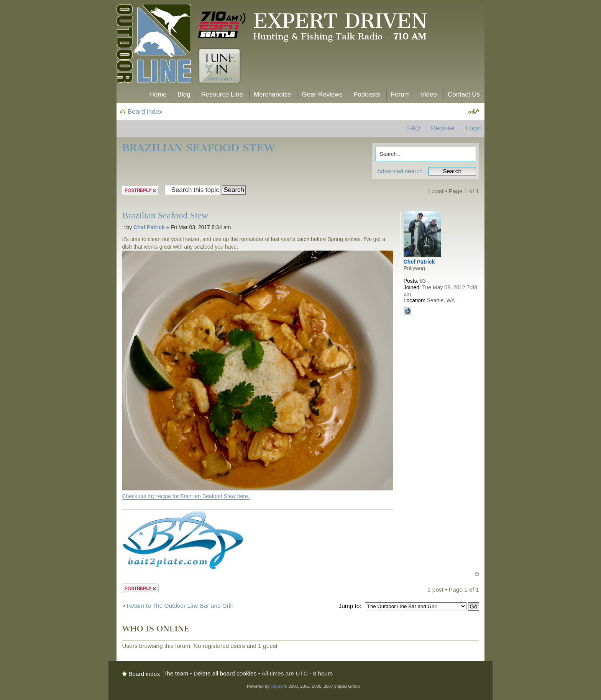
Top (477, 574)
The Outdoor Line (154, 45)
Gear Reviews (322, 94)
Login (474, 128)
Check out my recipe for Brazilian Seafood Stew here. (186, 496)
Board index (145, 112)
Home (158, 94)
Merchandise (272, 94)
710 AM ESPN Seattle (222, 25)
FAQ (414, 128)
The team (176, 673)
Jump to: (350, 606)
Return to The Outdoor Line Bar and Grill (180, 606)
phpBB (277, 686)
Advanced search (400, 171)
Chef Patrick (149, 227)
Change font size (474, 112)
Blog (184, 94)
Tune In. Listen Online (219, 66)
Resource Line (222, 94)
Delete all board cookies (225, 673)
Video (429, 94)
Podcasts (367, 94)
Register (443, 128)
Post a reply (140, 190)
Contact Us (464, 94)
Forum (400, 94)
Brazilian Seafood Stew (198, 148)
